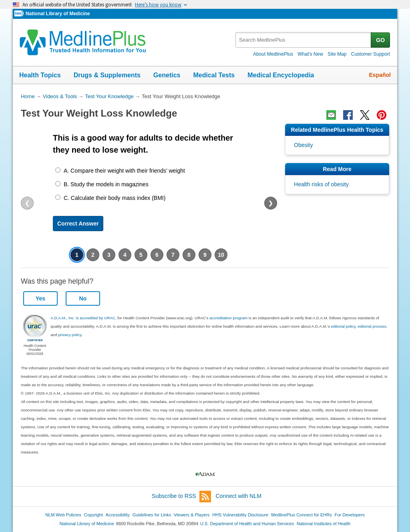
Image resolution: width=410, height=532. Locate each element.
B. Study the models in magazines (106, 184)
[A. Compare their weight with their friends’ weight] (58, 170)
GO (380, 40)
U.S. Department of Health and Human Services (247, 524)
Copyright (93, 515)
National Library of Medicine (58, 14)
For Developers (350, 515)
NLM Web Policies (63, 515)
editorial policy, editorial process (359, 326)
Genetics (167, 75)
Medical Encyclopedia (281, 75)
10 (221, 255)
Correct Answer (78, 224)
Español (380, 75)
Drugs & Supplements (107, 75)
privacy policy (70, 335)
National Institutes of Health (324, 524)
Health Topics (40, 75)
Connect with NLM (239, 496)
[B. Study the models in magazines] (58, 184)
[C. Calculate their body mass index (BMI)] (58, 197)
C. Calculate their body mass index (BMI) (115, 198)
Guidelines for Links (152, 515)
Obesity (303, 145)
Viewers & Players (192, 515)
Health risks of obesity (321, 184)
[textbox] (304, 40)
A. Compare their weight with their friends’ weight (124, 171)
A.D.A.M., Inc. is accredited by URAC (83, 318)
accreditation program (228, 318)
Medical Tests (214, 75)
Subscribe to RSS (181, 497)
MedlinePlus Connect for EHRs (301, 515)
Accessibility (118, 515)
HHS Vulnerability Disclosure (240, 515)
